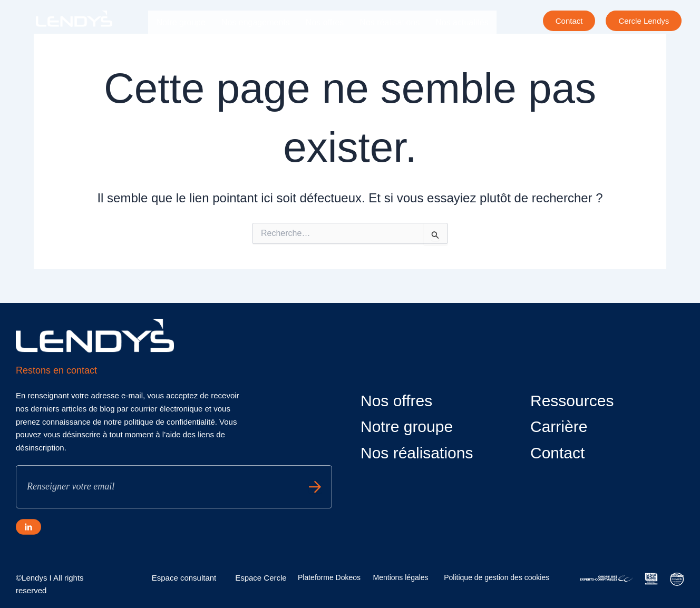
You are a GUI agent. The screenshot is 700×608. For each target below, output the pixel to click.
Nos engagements (256, 22)
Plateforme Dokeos (329, 577)
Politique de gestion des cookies (497, 577)
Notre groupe (181, 22)
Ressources (572, 401)
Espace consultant (184, 578)
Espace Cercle (261, 578)
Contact (557, 453)
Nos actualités (462, 22)
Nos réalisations (390, 22)
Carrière (171, 47)
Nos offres (325, 22)
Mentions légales (401, 577)
